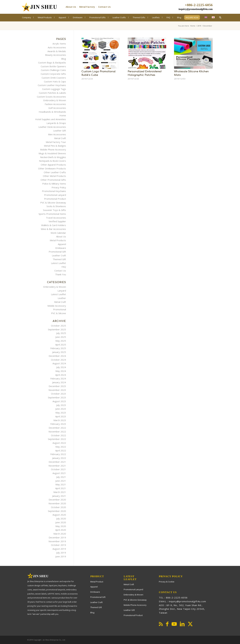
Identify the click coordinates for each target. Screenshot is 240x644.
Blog (64, 59)
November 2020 (57, 503)
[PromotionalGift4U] (39, 7)
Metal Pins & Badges (55, 146)
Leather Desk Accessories (52, 127)
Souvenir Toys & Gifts (54, 210)
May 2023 (61, 413)
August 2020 (59, 515)
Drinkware (61, 248)
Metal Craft (60, 138)
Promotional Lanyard (55, 195)
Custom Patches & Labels (52, 93)
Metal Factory (87, 7)
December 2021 (57, 462)
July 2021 (61, 477)
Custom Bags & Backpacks (52, 63)
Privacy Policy (59, 187)
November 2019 (57, 541)
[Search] (220, 17)
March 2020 (60, 534)
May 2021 (61, 484)
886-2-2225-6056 (177, 598)
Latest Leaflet (58, 263)
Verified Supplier (57, 221)
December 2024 (57, 356)
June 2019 (61, 556)
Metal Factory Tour (56, 142)
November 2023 (57, 390)
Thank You (61, 274)
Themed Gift (59, 259)
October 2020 (58, 507)
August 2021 (59, 473)
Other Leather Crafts (55, 172)
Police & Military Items (54, 184)
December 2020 (57, 500)
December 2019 (57, 537)
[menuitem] (72, 7)
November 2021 (57, 466)
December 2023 (57, 386)
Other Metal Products (54, 176)
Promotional (60, 309)
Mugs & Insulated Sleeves (52, 153)
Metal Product (97, 582)
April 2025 (61, 345)
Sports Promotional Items (52, 214)
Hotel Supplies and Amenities (51, 119)
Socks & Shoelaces (56, 206)
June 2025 (61, 337)
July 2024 (61, 367)
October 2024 (58, 360)
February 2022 (58, 454)
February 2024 (58, 378)
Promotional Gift (57, 252)
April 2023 (61, 416)
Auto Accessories (57, 47)
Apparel (62, 244)
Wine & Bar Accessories (53, 229)
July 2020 (61, 519)
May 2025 (61, 341)
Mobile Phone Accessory (53, 149)
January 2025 (59, 352)
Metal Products (58, 240)
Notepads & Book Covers (52, 161)
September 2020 (57, 511)
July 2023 (61, 405)
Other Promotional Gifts (53, 180)
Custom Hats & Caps (55, 81)
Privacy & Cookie (167, 582)
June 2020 (61, 522)
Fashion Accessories (55, 104)
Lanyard (62, 291)
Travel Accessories (56, 218)
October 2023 (58, 394)
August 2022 (59, 443)
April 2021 (61, 488)
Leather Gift (60, 131)
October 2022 (58, 435)
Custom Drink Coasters (54, 78)
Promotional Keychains (54, 191)
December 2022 (57, 428)
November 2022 (57, 432)
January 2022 (59, 458)
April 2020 (61, 530)
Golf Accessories (57, 108)
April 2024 (61, 375)
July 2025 (61, 333)
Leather (62, 298)
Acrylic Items (59, 44)
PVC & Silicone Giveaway (53, 203)
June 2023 (61, 409)
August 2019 (59, 549)
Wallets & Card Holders (54, 225)
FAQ (64, 267)
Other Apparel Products (53, 165)
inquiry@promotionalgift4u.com (196, 9)
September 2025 (57, 329)
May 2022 (61, 447)
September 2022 (57, 439)
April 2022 (61, 450)
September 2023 (57, 397)
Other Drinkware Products (52, 168)
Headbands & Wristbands (52, 112)
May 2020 (61, 526)
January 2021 (59, 496)
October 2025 (58, 326)
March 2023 (60, 420)
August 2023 (59, 401)
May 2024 (61, 371)
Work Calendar (58, 233)
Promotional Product (55, 199)
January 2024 (59, 382)
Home (63, 115)
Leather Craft (59, 255)
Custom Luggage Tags (54, 89)
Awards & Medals (57, 51)
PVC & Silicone (59, 313)
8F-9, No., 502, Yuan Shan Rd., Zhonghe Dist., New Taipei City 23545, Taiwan (182, 609)
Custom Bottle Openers (53, 66)
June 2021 (61, 481)
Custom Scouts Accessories (51, 97)
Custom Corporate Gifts (53, 74)
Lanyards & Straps (56, 123)
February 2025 (58, 348)
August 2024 (59, 363)
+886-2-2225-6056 (199, 5)
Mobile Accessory (57, 306)
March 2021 (60, 492)
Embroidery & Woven (55, 100)
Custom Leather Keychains (52, 85)
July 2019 (61, 553)
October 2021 (58, 469)
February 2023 (58, 424)
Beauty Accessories (56, 55)
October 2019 (58, 545)
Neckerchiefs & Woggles (53, 157)
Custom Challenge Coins (53, 70)
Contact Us (104, 7)
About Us (71, 7)
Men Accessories (57, 134)
